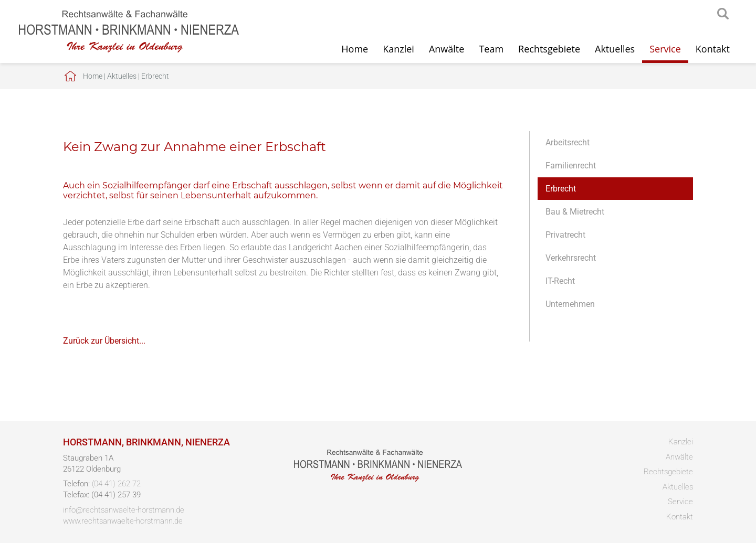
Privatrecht (565, 235)
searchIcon (723, 14)
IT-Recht (560, 281)
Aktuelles (615, 49)
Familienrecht (571, 166)
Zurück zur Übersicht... (104, 341)
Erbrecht (155, 76)
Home (355, 49)
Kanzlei (398, 49)
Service (665, 49)
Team (491, 49)
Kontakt (713, 49)
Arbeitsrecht (568, 142)
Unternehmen (570, 304)
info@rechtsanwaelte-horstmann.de (124, 510)
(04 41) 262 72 (116, 484)
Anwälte (447, 49)
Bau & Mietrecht (575, 212)
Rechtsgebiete (549, 49)
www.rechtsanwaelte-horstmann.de (123, 521)
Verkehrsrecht (571, 258)
